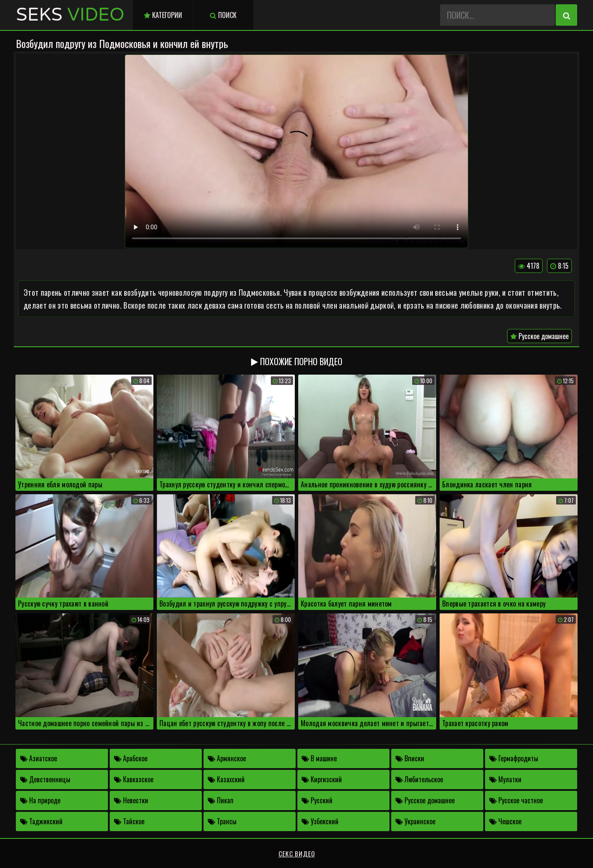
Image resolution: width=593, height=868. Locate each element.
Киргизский (322, 779)
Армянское (227, 758)
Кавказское (134, 779)
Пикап (221, 800)
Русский (317, 800)
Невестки (131, 800)
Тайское (129, 821)
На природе (40, 800)
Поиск (223, 15)
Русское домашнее (539, 336)
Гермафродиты (514, 758)
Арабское (131, 758)
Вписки (410, 758)
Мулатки (505, 779)
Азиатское (39, 758)
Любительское (419, 779)
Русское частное (516, 800)
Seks (70, 15)
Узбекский (320, 821)
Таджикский (41, 821)
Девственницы (45, 779)
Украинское (415, 821)
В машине (319, 758)
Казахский (226, 779)
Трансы (222, 821)
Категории (163, 15)
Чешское (505, 821)
